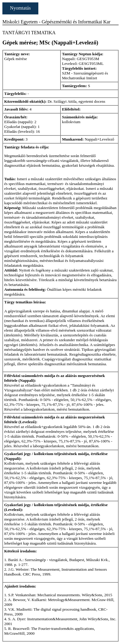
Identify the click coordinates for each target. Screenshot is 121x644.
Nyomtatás (20, 8)
